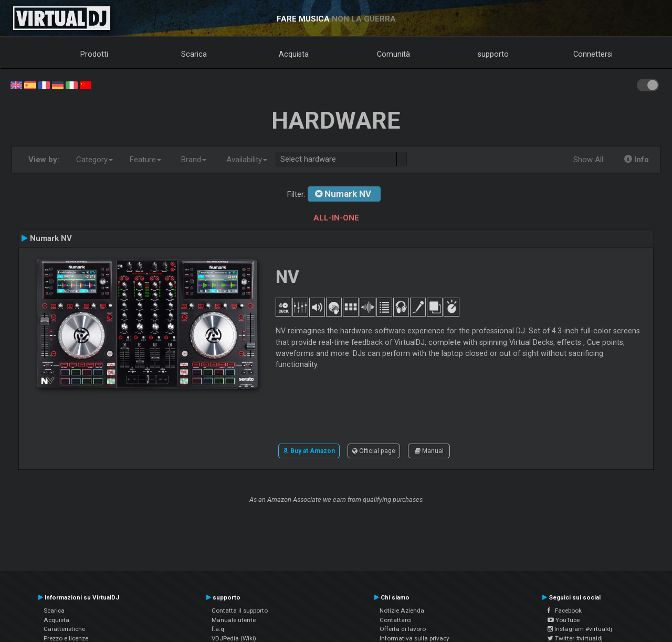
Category (94, 160)
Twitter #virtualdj (575, 638)
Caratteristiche (64, 629)
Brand (194, 160)
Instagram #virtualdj (580, 629)
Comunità (393, 54)
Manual (429, 451)
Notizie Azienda (402, 611)
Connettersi (593, 54)
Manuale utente (234, 620)
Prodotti (94, 54)
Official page (374, 451)
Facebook (565, 611)
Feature (145, 160)
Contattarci (396, 620)
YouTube (564, 620)
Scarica (194, 54)
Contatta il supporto (240, 611)
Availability (247, 160)
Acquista (294, 54)
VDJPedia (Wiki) (234, 638)
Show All (588, 160)
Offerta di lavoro (403, 629)
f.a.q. (219, 629)
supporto (493, 54)
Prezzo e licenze (66, 638)
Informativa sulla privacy (414, 638)
